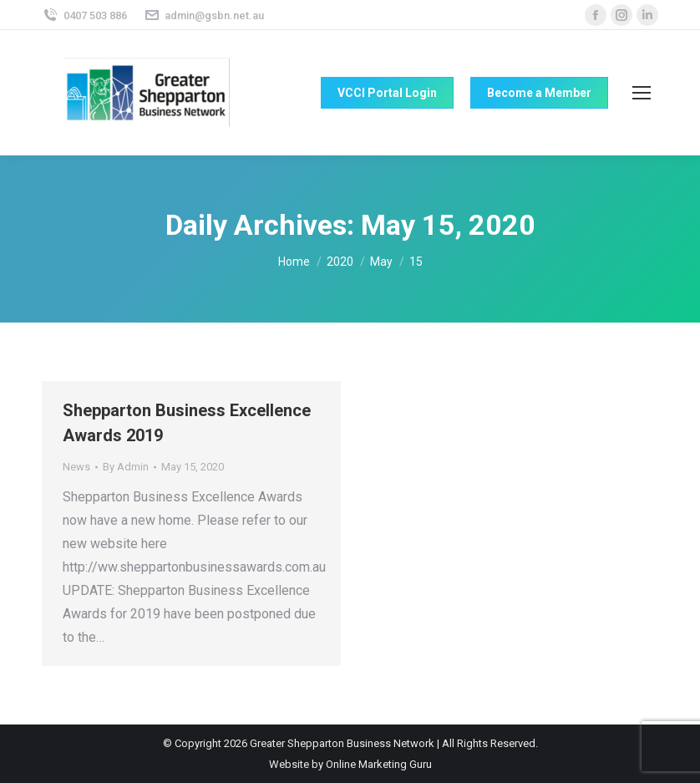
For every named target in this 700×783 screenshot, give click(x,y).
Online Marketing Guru (379, 764)
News (76, 467)
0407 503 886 (84, 15)
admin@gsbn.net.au (204, 15)
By (126, 467)
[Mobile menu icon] (642, 93)
